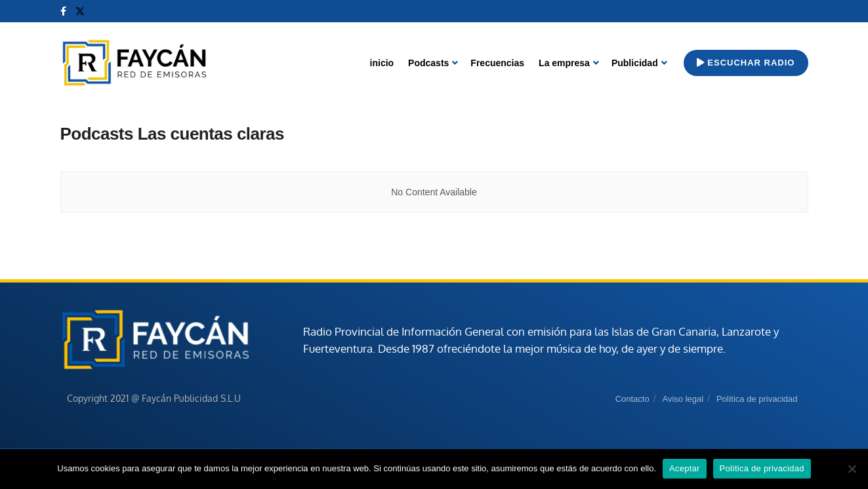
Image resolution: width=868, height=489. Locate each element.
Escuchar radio (746, 63)
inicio (382, 63)
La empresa (564, 63)
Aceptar (685, 468)
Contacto (632, 399)
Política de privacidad (757, 399)
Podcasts (428, 63)
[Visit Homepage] (134, 63)
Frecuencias (497, 63)
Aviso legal (683, 399)
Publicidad (635, 63)
